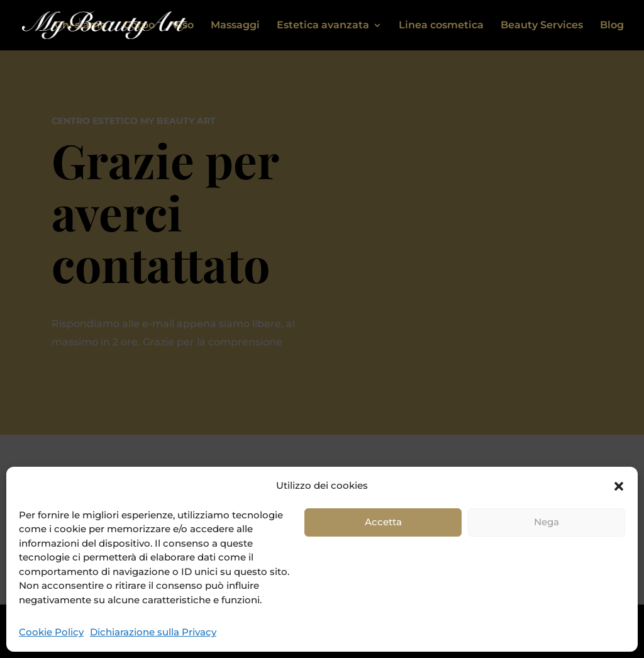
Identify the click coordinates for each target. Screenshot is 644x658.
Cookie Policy (51, 632)
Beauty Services (542, 26)
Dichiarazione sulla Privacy (153, 632)
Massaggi (235, 26)
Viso (183, 26)
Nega (547, 522)
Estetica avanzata (323, 26)
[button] (619, 486)
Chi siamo (80, 26)
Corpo (139, 26)
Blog (612, 26)
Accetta (383, 522)
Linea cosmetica (441, 26)
